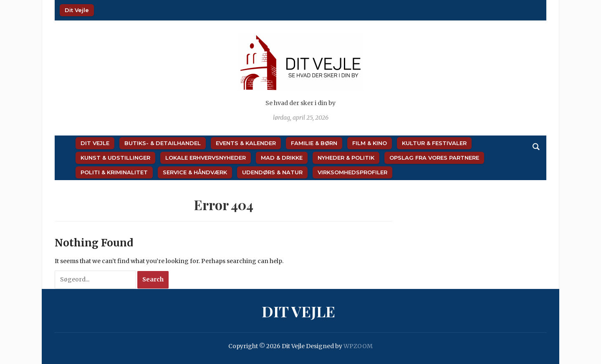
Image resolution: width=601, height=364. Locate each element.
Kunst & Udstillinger (115, 158)
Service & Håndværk (195, 172)
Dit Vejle (77, 10)
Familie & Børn (314, 143)
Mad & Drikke (282, 158)
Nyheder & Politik (346, 158)
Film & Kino (370, 143)
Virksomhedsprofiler (352, 172)
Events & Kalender (246, 143)
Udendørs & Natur (272, 172)
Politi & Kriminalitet (114, 172)
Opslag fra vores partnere (434, 158)
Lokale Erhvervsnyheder (206, 158)
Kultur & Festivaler (434, 143)
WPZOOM (358, 346)
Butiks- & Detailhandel (163, 143)
